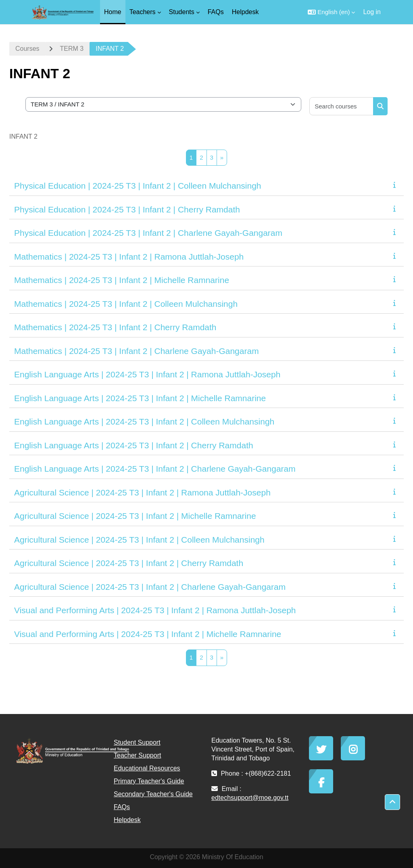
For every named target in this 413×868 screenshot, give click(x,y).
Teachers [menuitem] (143, 12)
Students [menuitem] (182, 12)
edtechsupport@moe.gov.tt (250, 798)
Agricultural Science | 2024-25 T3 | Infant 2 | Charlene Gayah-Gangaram (150, 587)
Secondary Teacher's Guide (153, 794)
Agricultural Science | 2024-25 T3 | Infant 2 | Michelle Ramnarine (135, 516)
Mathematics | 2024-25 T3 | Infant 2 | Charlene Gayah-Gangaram (137, 351)
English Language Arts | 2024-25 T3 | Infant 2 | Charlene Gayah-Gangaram (155, 469)
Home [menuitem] (113, 12)
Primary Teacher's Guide (149, 781)
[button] (331, 12)
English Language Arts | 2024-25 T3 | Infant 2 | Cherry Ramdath (134, 445)
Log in (372, 12)
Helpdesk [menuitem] (245, 12)
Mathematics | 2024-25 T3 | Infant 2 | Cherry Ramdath (115, 327)
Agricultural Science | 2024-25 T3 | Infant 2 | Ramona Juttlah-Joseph (142, 492)
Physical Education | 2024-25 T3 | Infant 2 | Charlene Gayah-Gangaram (148, 233)
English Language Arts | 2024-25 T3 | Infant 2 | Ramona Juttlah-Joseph (147, 374)
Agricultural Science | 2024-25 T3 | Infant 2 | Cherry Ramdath (129, 563)
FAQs (122, 807)
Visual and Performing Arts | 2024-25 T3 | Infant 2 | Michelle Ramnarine (148, 634)
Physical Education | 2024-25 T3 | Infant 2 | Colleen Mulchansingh (138, 186)
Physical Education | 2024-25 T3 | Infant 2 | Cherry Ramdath (127, 209)
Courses (27, 49)
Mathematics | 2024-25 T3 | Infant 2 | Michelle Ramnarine (122, 280)
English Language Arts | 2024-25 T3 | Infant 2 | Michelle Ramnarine (140, 398)
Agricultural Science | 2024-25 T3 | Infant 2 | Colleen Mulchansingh (139, 540)
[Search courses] (342, 106)
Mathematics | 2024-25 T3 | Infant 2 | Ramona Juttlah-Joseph (129, 257)
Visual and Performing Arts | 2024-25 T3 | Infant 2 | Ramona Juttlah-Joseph (155, 610)
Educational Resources (147, 768)
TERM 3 (72, 49)
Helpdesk (127, 820)
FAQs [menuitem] (216, 12)
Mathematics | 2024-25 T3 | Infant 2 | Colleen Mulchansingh (126, 304)
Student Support (137, 742)
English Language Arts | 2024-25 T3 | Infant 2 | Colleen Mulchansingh (144, 422)
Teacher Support (137, 755)
